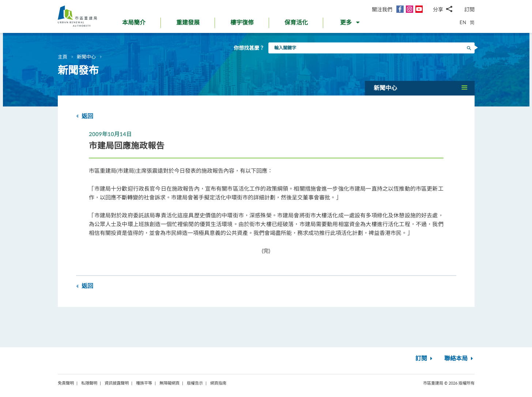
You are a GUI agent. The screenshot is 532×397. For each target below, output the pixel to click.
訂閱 (469, 9)
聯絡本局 (459, 359)
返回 (85, 116)
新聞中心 (86, 57)
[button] (350, 24)
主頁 (63, 57)
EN (463, 22)
